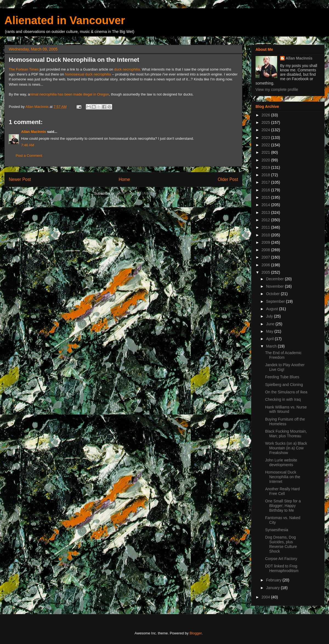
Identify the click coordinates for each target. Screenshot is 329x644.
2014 (266, 205)
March (272, 346)
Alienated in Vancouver (65, 20)
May (270, 331)
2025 (266, 122)
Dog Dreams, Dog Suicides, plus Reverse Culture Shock (281, 544)
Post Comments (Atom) (134, 193)
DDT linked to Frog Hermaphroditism (282, 568)
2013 (266, 212)
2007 (266, 257)
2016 (266, 190)
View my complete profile (277, 89)
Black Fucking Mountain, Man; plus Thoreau (286, 434)
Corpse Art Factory (281, 559)
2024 (266, 130)
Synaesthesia (277, 530)
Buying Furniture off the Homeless (285, 422)
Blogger (195, 633)
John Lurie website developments (281, 462)
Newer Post (20, 179)
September (276, 301)
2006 (266, 265)
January (273, 588)
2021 (266, 152)
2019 (266, 167)
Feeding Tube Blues (282, 377)
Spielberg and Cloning (284, 385)
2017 (266, 182)
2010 (266, 235)
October (273, 294)
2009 (266, 242)
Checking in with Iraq (283, 399)
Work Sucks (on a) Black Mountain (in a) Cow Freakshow (286, 448)
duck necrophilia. (127, 69)
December (275, 279)
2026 (266, 115)
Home (124, 179)
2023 (266, 138)
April (270, 339)
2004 (266, 597)
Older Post (228, 179)
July (270, 316)
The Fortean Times (24, 69)
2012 (266, 220)
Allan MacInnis (34, 132)
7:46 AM (28, 145)
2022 (266, 145)
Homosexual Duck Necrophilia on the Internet (283, 477)
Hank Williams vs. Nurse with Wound (286, 409)
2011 (266, 227)
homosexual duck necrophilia (88, 74)
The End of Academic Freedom (283, 355)
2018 (266, 175)
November (275, 286)
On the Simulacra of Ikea (286, 392)
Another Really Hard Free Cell (282, 491)
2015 (266, 197)
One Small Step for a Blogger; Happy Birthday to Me (283, 506)
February (274, 580)
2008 (266, 250)
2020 (266, 160)
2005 (266, 272)
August (272, 309)
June (271, 324)
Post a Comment (29, 156)
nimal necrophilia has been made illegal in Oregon (69, 94)
